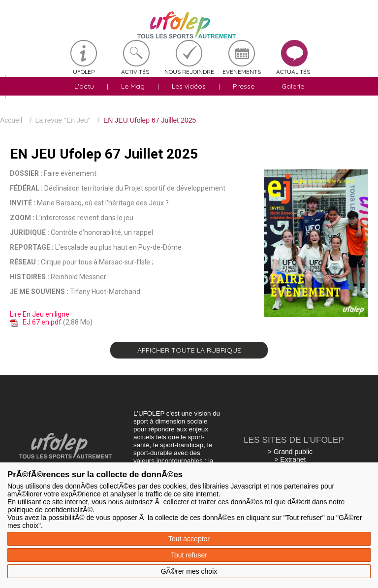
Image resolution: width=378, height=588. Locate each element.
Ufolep (84, 72)
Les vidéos (189, 86)
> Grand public (290, 452)
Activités (135, 72)
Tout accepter (189, 539)
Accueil (11, 120)
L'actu (84, 86)
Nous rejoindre (189, 72)
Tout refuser (189, 555)
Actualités (293, 72)
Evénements (242, 72)
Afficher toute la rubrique (189, 350)
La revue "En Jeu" (63, 120)
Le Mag (133, 86)
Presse (244, 86)
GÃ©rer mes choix (189, 571)
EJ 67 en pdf (42, 322)
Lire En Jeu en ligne (40, 314)
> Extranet (290, 459)
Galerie (293, 86)
